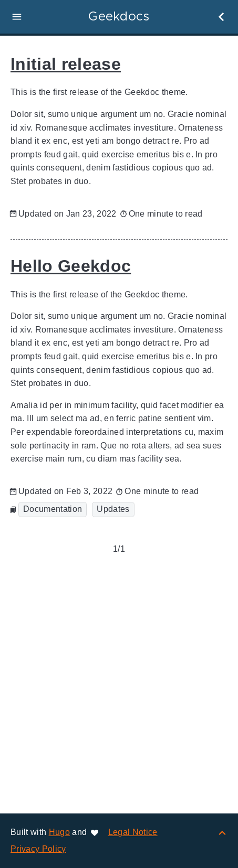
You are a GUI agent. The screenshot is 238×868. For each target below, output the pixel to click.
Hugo (59, 832)
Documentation (53, 509)
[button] (17, 17)
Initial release (66, 64)
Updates (113, 509)
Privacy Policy (38, 849)
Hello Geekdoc (71, 266)
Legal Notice (133, 832)
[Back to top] (222, 832)
